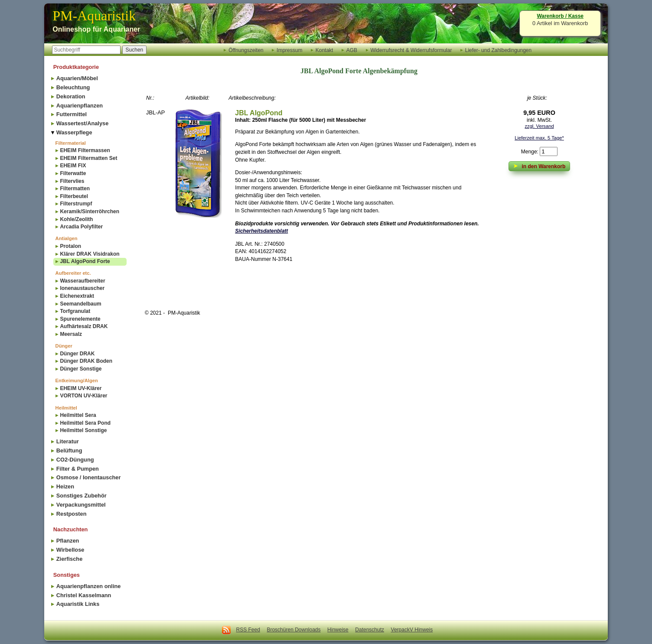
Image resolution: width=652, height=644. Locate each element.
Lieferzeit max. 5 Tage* (539, 138)
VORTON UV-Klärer (83, 396)
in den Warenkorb (540, 166)
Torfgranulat (75, 311)
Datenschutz (370, 630)
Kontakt (324, 50)
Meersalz (71, 334)
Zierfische (69, 559)
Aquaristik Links (78, 604)
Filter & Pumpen (78, 469)
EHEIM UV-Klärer (81, 388)
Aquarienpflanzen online (89, 586)
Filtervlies (72, 181)
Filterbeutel (74, 196)
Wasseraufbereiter (82, 281)
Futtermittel (72, 114)
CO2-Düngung (75, 460)
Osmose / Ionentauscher (89, 477)
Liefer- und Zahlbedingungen (498, 50)
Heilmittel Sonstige (83, 430)
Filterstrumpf (76, 204)
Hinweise (338, 630)
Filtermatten (75, 189)
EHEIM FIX (73, 166)
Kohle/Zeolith (76, 219)
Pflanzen (68, 541)
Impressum (289, 50)
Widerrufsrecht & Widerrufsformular (411, 50)
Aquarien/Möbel (77, 78)
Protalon (70, 246)
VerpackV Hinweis (412, 630)
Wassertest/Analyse (82, 123)
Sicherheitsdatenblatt (261, 231)
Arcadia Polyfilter (81, 227)
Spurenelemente (80, 319)
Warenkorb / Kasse (560, 16)
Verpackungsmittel (81, 505)
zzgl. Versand (539, 126)
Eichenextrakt (77, 296)
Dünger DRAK (77, 354)
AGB (352, 50)
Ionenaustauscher (82, 288)
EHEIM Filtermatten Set (88, 158)
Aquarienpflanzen (80, 106)
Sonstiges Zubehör (81, 496)
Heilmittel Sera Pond (85, 423)
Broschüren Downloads (293, 630)
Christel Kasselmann (84, 595)
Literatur (68, 441)
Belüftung (69, 450)
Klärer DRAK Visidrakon (90, 254)
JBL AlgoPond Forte (85, 261)
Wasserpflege (74, 132)
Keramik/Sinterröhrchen (90, 211)
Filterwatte (73, 173)
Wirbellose (70, 550)
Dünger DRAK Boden (86, 361)
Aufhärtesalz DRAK (84, 326)
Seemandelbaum (80, 304)
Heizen (65, 486)
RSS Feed (248, 630)
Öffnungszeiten (246, 50)
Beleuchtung (73, 87)
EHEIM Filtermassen (85, 150)
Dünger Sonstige (81, 369)
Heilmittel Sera (78, 415)
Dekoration (71, 96)
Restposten (72, 514)
